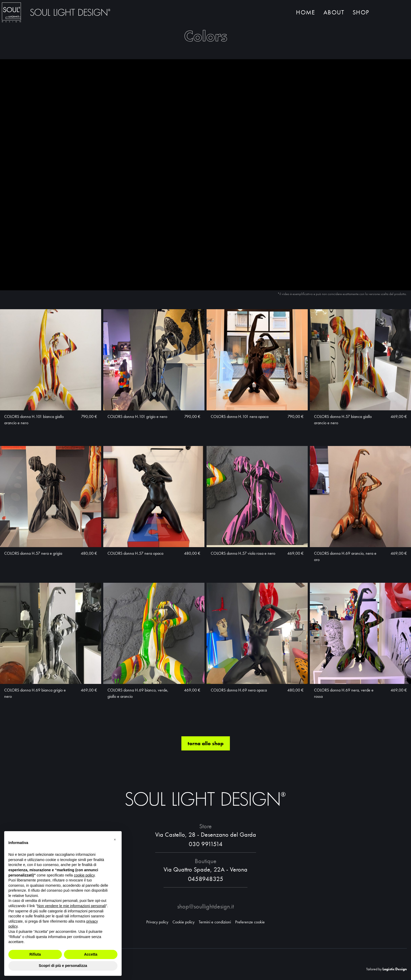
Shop (361, 12)
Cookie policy (183, 922)
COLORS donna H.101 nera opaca (240, 417)
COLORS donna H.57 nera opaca (135, 554)
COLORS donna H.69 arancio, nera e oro (345, 557)
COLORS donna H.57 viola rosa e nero (243, 554)
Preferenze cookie (250, 922)
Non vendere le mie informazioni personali (71, 906)
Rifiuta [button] (35, 954)
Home (305, 12)
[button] (115, 840)
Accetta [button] (91, 954)
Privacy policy (157, 922)
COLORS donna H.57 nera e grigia (33, 554)
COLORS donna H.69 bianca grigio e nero (35, 693)
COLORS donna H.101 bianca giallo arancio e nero (34, 420)
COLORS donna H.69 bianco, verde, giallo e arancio (138, 693)
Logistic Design (395, 969)
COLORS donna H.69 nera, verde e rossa (344, 693)
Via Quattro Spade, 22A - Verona (206, 869)
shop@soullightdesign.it (206, 906)
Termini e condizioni (215, 922)
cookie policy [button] (84, 875)
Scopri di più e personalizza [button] (63, 966)
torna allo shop (206, 744)
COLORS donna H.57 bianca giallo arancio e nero (343, 420)
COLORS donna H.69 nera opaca (239, 690)
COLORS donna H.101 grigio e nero (137, 417)
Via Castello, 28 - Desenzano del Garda (206, 834)
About (334, 12)
